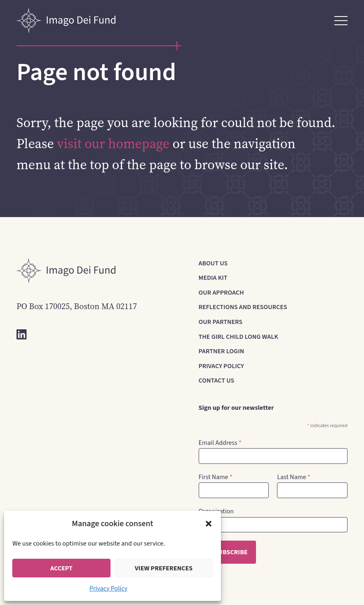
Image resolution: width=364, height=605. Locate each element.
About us (213, 263)
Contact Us (217, 380)
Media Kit (213, 278)
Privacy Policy (108, 588)
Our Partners (221, 322)
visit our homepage (113, 144)
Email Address (220, 443)
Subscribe (231, 552)
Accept (61, 568)
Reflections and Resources (243, 307)
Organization (216, 511)
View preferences (164, 568)
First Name (216, 477)
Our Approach (221, 293)
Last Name (294, 477)
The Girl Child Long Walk (238, 337)
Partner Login (222, 351)
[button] (209, 524)
